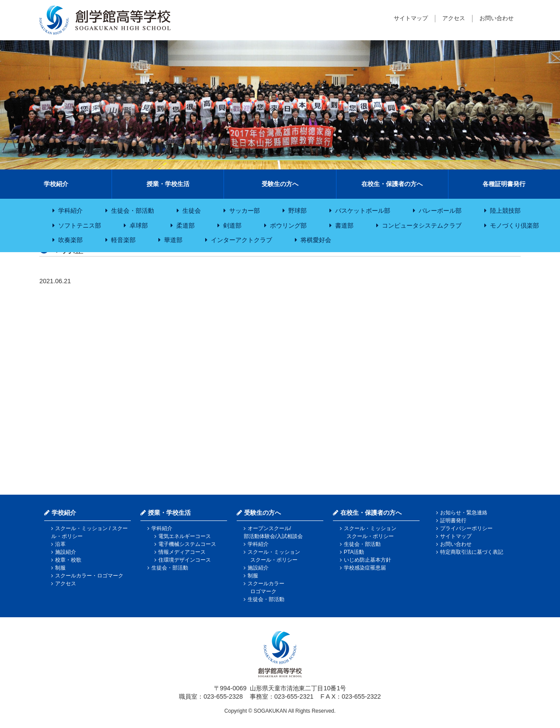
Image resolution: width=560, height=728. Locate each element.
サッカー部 (245, 211)
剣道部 (232, 225)
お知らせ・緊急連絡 (464, 513)
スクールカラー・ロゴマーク (89, 576)
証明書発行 (453, 521)
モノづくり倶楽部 (514, 225)
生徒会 (192, 211)
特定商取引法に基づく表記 (472, 552)
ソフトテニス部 (80, 225)
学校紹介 (56, 184)
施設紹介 (66, 552)
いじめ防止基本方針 (367, 560)
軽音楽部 (123, 240)
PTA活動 (354, 552)
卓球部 (139, 225)
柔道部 (185, 225)
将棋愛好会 (316, 240)
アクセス (454, 18)
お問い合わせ (497, 18)
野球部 (297, 211)
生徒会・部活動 (133, 211)
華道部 (173, 240)
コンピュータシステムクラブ (422, 225)
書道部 (344, 225)
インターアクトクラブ (241, 240)
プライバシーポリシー (466, 528)
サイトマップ (411, 18)
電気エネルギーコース (185, 536)
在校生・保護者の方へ (392, 184)
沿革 (60, 544)
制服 (60, 568)
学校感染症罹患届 (365, 568)
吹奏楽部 (70, 240)
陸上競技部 (505, 211)
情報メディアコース (182, 552)
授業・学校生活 (168, 184)
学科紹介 (70, 211)
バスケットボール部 (363, 211)
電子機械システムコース (187, 544)
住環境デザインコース (185, 560)
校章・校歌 (68, 560)
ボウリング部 (288, 225)
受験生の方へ (280, 184)
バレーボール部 (440, 211)
